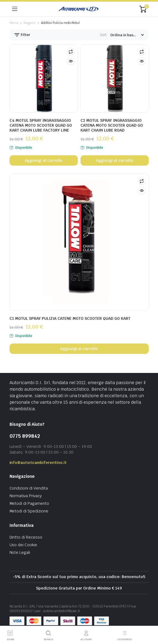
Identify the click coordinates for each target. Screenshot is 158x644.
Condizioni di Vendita (29, 488)
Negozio (29, 23)
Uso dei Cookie (23, 545)
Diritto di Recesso (26, 537)
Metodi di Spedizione (29, 511)
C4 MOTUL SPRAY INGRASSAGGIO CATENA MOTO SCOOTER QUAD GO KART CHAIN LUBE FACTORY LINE (41, 125)
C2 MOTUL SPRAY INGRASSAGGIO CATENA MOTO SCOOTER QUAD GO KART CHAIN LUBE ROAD (112, 125)
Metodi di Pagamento (29, 503)
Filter (22, 35)
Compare (71, 51)
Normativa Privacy (26, 496)
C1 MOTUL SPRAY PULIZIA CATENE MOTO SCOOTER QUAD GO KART (70, 318)
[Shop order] (127, 35)
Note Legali (20, 552)
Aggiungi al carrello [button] (43, 160)
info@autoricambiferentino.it (38, 463)
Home (14, 23)
